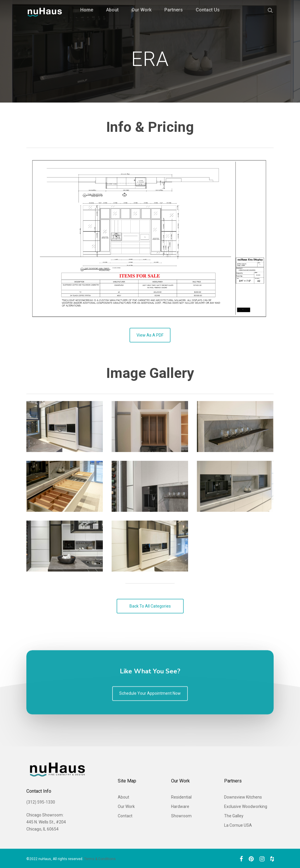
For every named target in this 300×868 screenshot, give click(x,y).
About (112, 10)
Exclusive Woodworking (246, 806)
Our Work (142, 10)
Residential (181, 797)
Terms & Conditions (100, 859)
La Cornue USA (238, 825)
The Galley (234, 816)
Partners (174, 10)
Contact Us (208, 10)
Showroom (181, 816)
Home (87, 10)
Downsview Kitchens (243, 797)
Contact (125, 816)
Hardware (180, 806)
